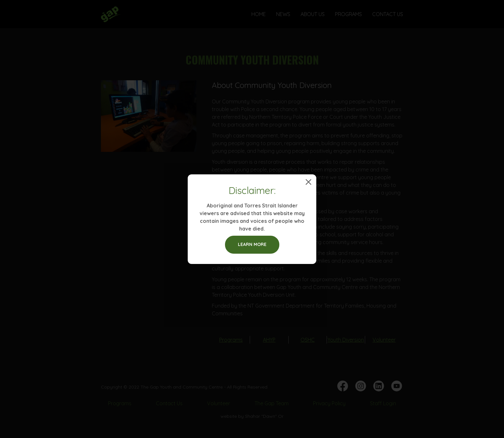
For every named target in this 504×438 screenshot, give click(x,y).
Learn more (252, 244)
